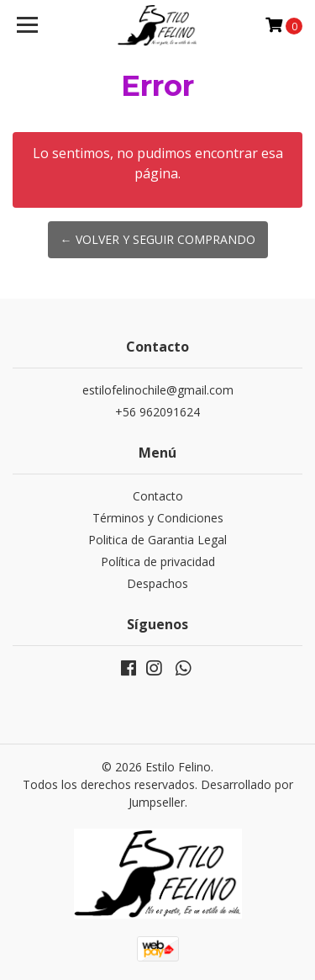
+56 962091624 (157, 412)
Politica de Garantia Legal (157, 540)
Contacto (158, 496)
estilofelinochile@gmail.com (158, 390)
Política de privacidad (158, 562)
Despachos (157, 583)
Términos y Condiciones (158, 518)
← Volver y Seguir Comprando (158, 239)
